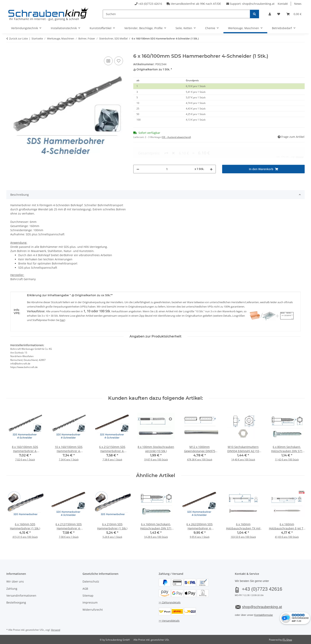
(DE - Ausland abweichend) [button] (176, 137)
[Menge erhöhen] (211, 153)
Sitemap (88, 596)
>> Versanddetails (169, 621)
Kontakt (283, 4)
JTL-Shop (287, 640)
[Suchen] (176, 14)
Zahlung (12, 589)
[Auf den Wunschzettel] (119, 61)
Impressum (90, 602)
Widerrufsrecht (93, 610)
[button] (270, 14)
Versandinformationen (21, 596)
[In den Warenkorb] (10, 51)
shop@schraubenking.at (258, 4)
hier (62, 320)
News (298, 4)
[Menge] (167, 153)
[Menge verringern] (138, 153)
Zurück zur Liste (18, 38)
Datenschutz (91, 581)
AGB (85, 589)
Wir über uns (15, 581)
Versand (56, 630)
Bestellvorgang (16, 602)
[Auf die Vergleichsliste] (108, 61)
